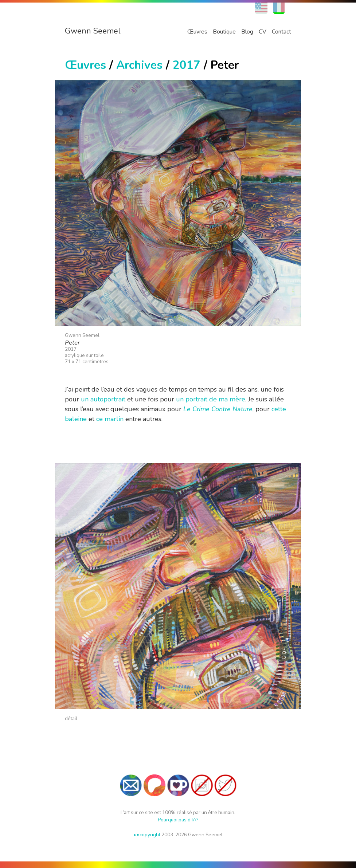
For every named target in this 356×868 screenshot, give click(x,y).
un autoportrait (103, 399)
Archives (139, 65)
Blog (247, 32)
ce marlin (110, 419)
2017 (187, 65)
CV (263, 32)
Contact (281, 32)
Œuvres (197, 32)
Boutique (224, 32)
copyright (147, 835)
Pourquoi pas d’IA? (178, 820)
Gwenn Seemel (93, 31)
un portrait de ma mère (211, 399)
